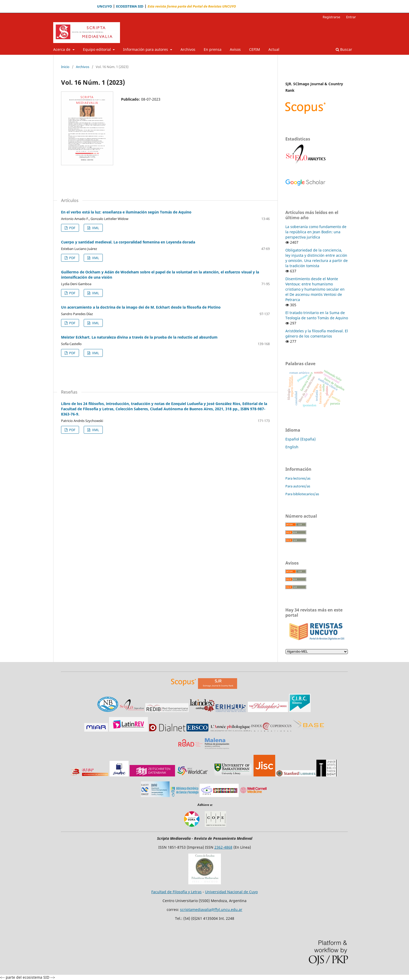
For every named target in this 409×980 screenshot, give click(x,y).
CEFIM (255, 49)
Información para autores (146, 49)
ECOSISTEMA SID (130, 6)
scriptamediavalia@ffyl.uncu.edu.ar (211, 909)
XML (95, 228)
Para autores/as (298, 486)
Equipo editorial (97, 49)
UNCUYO (104, 6)
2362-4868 (223, 847)
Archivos (188, 49)
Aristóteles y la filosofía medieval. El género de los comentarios (317, 333)
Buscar (344, 49)
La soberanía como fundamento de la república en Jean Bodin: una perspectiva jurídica (316, 232)
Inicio (65, 67)
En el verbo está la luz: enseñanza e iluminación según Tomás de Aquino (126, 212)
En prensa (213, 49)
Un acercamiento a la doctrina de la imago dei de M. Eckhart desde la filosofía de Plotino (141, 307)
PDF (72, 228)
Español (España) (300, 439)
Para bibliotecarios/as (302, 494)
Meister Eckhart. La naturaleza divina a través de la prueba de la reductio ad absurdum (139, 337)
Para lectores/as (298, 478)
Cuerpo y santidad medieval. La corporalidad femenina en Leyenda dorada (128, 242)
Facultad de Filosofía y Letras (176, 892)
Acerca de (62, 49)
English (292, 447)
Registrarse (331, 17)
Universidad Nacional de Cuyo (231, 892)
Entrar (351, 17)
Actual (274, 49)
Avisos (235, 49)
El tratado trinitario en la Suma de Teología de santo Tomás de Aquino (317, 315)
